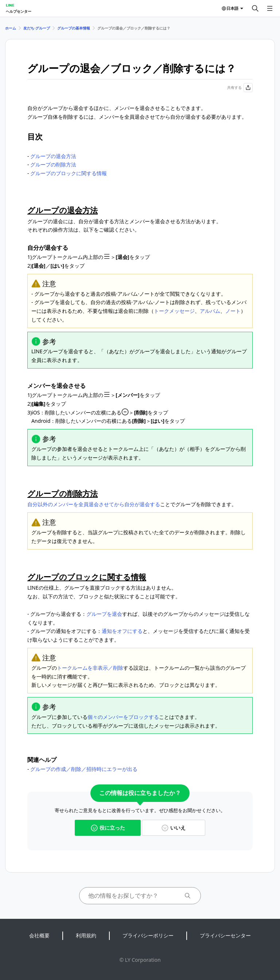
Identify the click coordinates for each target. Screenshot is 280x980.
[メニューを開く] (270, 8)
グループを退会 (104, 614)
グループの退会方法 (53, 156)
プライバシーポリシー (148, 935)
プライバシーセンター (225, 935)
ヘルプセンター (19, 11)
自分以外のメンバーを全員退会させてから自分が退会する (94, 504)
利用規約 (86, 935)
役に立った (108, 828)
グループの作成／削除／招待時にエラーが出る (84, 769)
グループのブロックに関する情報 (69, 173)
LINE (10, 5)
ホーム (11, 28)
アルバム (210, 311)
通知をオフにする (122, 631)
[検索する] (255, 8)
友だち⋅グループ (37, 28)
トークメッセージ (174, 311)
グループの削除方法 (53, 164)
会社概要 (39, 935)
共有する (240, 88)
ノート (233, 311)
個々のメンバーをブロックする (123, 717)
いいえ (174, 828)
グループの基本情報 (74, 28)
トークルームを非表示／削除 (90, 668)
